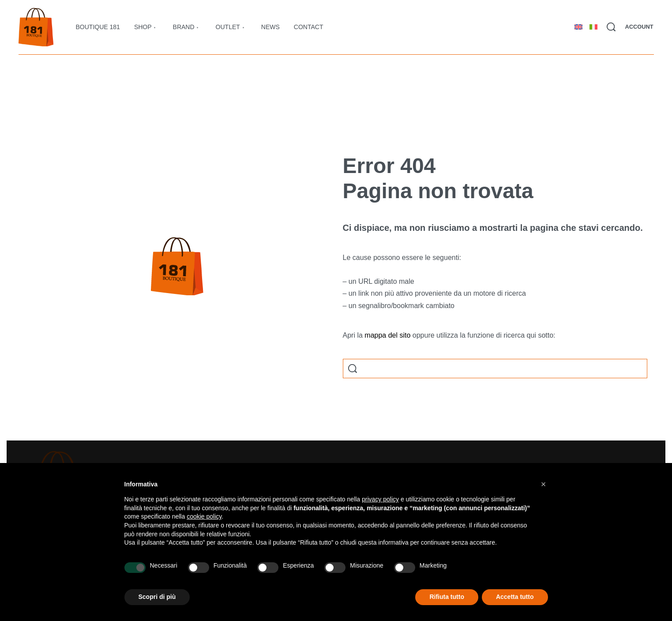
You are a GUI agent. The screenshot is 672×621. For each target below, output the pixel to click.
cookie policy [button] (204, 516)
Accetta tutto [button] (515, 597)
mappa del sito (387, 335)
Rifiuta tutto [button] (447, 597)
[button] (544, 484)
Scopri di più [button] (157, 597)
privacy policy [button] (380, 499)
